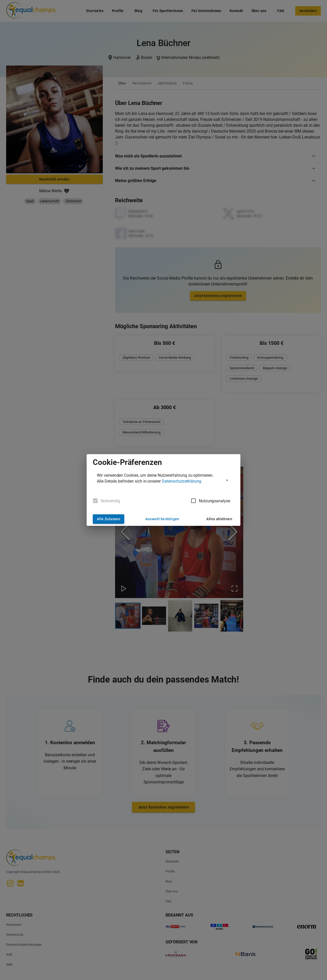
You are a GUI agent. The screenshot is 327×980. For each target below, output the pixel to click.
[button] (163, 480)
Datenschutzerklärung (181, 481)
